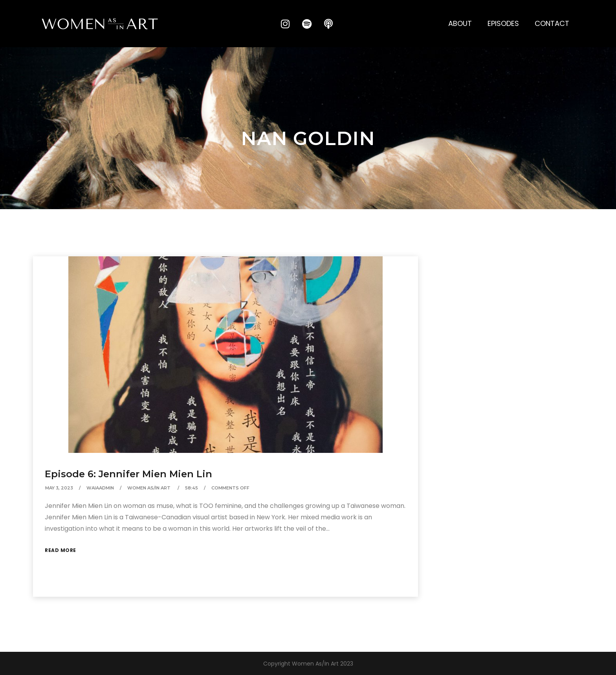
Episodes (503, 23)
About (460, 23)
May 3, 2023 (59, 488)
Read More (60, 550)
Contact (552, 23)
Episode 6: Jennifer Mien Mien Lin (128, 474)
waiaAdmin (100, 488)
